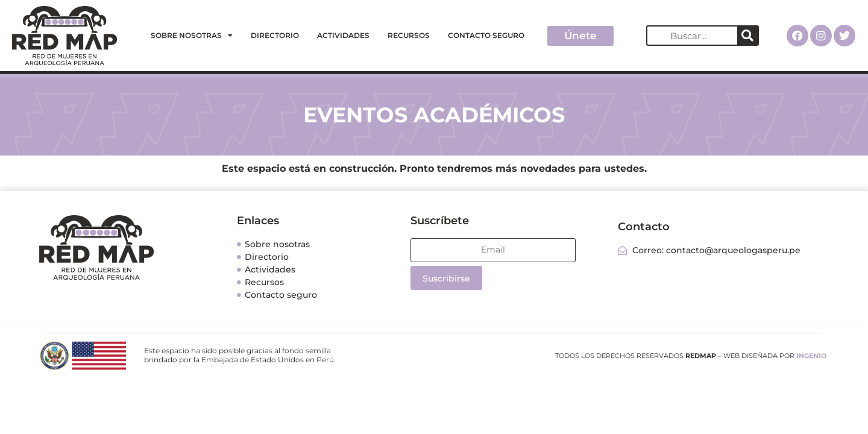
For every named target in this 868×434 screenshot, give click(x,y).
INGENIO (811, 356)
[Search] (747, 36)
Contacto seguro (486, 35)
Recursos (409, 35)
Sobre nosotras (192, 36)
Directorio (275, 35)
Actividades (343, 35)
